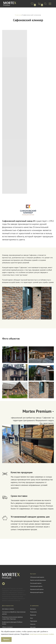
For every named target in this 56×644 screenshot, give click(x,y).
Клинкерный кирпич (36, 586)
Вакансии (33, 615)
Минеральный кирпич (37, 592)
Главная (18, 15)
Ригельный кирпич (36, 583)
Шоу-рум (33, 627)
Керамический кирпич (37, 589)
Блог (32, 618)
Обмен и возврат (7, 627)
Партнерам (34, 621)
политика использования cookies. (42, 634)
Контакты (33, 609)
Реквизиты (33, 612)
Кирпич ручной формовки (38, 580)
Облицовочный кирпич (37, 577)
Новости (33, 624)
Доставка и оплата (8, 609)
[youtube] (3, 584)
